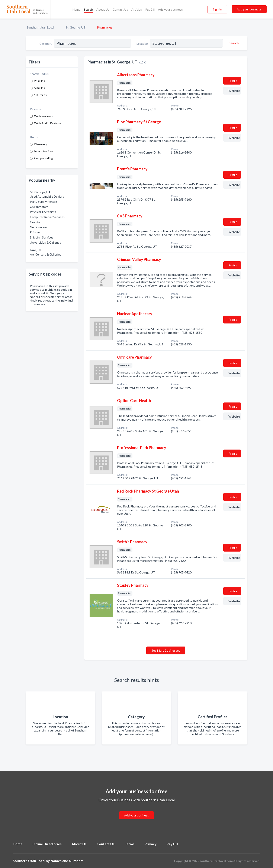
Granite (35, 222)
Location (142, 44)
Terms (130, 844)
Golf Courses (39, 227)
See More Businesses (166, 650)
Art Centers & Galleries (46, 254)
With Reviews (43, 116)
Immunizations (44, 151)
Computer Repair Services (47, 217)
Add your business (170, 9)
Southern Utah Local (40, 27)
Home (76, 9)
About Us (103, 9)
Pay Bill (150, 9)
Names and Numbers (67, 861)
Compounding (44, 158)
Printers (35, 232)
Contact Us (120, 9)
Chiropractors (39, 207)
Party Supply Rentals (44, 202)
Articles (137, 9)
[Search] (233, 43)
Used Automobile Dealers (47, 196)
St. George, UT (76, 27)
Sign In (217, 9)
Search (88, 9)
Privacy (151, 844)
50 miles (40, 88)
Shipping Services (42, 237)
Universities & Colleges (45, 242)
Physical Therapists (43, 212)
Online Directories (47, 844)
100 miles (40, 95)
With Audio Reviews (48, 123)
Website (234, 91)
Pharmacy (41, 144)
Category (46, 44)
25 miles (40, 81)
